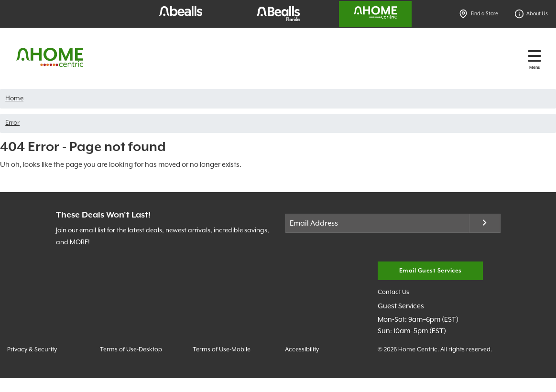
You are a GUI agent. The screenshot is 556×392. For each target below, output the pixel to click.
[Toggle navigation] (534, 56)
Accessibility (302, 350)
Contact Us (393, 292)
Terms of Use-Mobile (222, 350)
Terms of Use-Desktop (131, 350)
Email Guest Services (431, 271)
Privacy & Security (32, 350)
